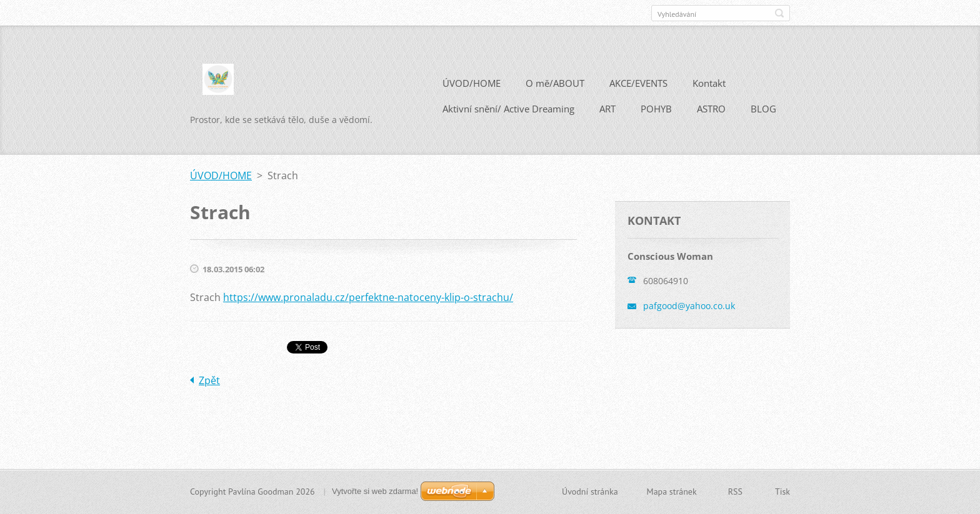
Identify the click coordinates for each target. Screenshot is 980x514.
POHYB (656, 109)
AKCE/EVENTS (638, 83)
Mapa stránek (672, 492)
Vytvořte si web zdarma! (375, 491)
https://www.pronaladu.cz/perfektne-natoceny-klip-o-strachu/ (368, 297)
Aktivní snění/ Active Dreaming (508, 109)
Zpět (209, 380)
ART (607, 109)
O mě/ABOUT (555, 83)
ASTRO (711, 109)
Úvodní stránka (590, 492)
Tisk (782, 492)
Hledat (779, 13)
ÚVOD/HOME (472, 83)
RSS (735, 492)
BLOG (763, 109)
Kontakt (709, 83)
